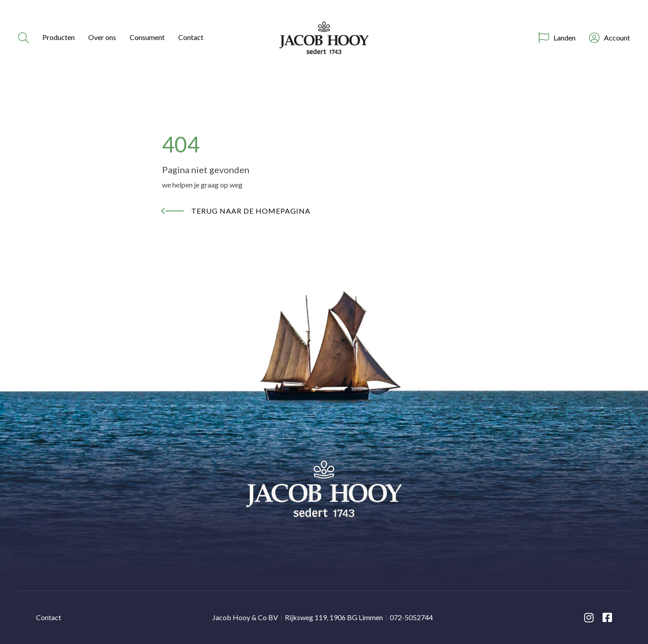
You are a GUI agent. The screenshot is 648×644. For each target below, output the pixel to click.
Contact (191, 37)
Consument (147, 37)
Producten (58, 37)
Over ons (102, 37)
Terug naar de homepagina (251, 211)
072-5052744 (411, 617)
